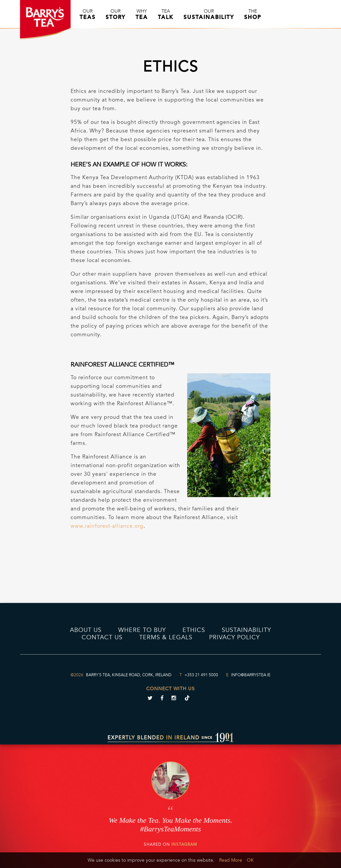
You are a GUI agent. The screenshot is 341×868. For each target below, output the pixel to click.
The (253, 14)
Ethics (194, 630)
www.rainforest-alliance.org (107, 526)
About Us (86, 630)
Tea (166, 14)
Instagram (184, 844)
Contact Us (102, 637)
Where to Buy (142, 630)
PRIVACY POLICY (234, 637)
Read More (231, 860)
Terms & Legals (166, 637)
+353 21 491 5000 (201, 675)
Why (142, 14)
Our (88, 14)
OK (250, 860)
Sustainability (246, 630)
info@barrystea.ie (251, 675)
